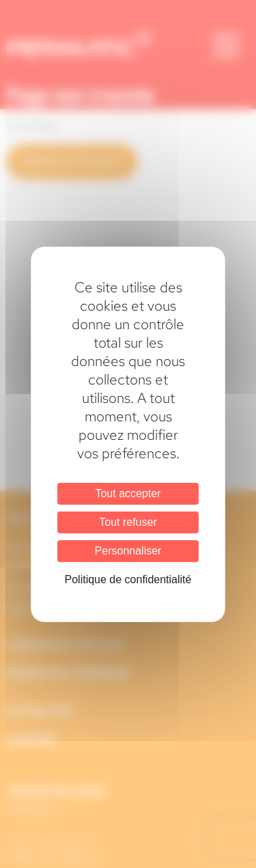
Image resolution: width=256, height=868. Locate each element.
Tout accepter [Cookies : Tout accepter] (128, 493)
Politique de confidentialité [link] (128, 579)
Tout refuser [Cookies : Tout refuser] (128, 522)
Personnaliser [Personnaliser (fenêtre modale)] (128, 551)
